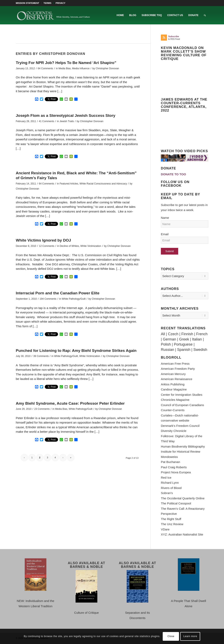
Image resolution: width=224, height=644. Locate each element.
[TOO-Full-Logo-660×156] (54, 15)
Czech (173, 334)
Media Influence (81, 68)
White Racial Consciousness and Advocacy (103, 184)
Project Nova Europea (176, 472)
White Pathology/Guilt (74, 299)
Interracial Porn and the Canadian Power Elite (58, 293)
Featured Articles (69, 184)
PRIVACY (60, 3)
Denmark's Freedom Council (180, 426)
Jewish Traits (67, 121)
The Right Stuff (171, 519)
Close (171, 636)
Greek (184, 339)
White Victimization (91, 246)
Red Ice (166, 478)
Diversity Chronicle (174, 431)
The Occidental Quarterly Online (183, 498)
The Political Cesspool (176, 503)
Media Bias (65, 68)
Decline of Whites (69, 246)
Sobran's (167, 493)
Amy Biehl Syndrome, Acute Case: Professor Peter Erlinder (70, 403)
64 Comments (45, 68)
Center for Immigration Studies (182, 395)
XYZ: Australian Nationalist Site (182, 534)
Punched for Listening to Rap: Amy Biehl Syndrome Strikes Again (76, 351)
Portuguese (183, 344)
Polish (166, 344)
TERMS (48, 3)
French (202, 334)
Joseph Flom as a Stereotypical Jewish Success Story (66, 115)
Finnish (187, 334)
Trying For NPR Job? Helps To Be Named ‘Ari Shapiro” (66, 63)
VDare (165, 529)
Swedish (200, 350)
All (163, 334)
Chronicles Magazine (175, 400)
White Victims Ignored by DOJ (43, 240)
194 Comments (48, 299)
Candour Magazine (174, 389)
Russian (167, 350)
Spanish (184, 350)
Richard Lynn (170, 483)
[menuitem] (29, 3)
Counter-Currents (173, 410)
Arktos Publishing (173, 384)
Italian (197, 339)
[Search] (205, 15)
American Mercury (173, 374)
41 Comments (46, 121)
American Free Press (175, 364)
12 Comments (47, 246)
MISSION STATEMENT (28, 3)
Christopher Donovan (107, 68)
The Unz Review (172, 524)
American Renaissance (177, 379)
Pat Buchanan (170, 462)
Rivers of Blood (171, 488)
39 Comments (41, 356)
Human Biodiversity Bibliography (183, 446)
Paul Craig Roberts (174, 467)
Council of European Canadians (182, 405)
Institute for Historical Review (181, 452)
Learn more (190, 636)
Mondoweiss (169, 457)
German (170, 339)
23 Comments (42, 409)
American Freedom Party (178, 369)
